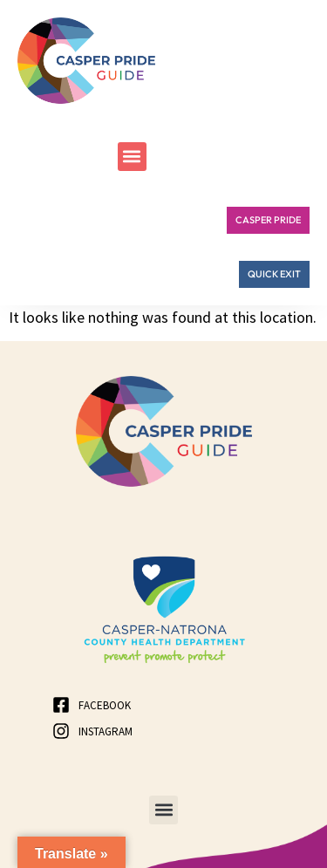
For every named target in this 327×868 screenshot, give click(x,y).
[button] (132, 157)
